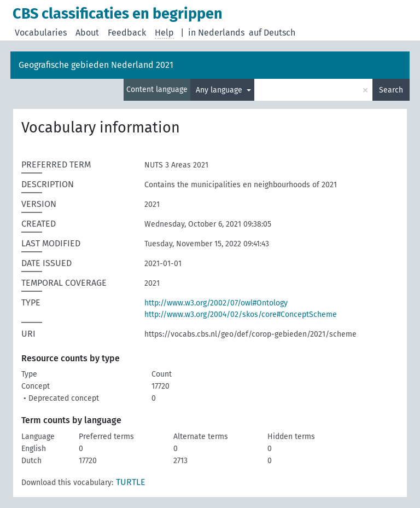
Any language (220, 90)
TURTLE (131, 482)
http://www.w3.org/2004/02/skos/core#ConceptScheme (241, 314)
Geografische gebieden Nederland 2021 (96, 65)
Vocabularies (41, 33)
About (87, 33)
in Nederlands (216, 33)
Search (391, 90)
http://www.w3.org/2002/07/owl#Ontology (216, 303)
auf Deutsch (272, 33)
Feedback (127, 33)
